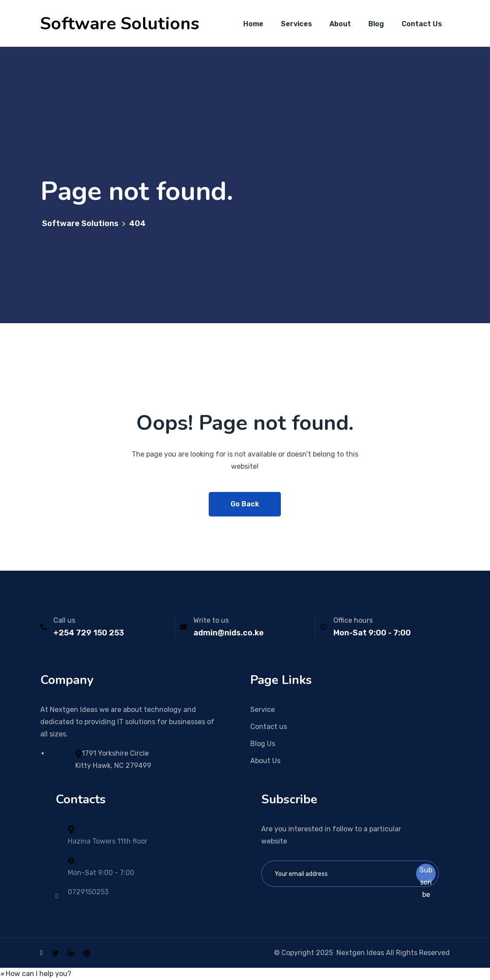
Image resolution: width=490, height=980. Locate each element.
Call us (64, 620)
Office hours (353, 620)
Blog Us (263, 744)
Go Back (245, 504)
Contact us (269, 727)
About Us (265, 761)
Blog (376, 24)
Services (296, 24)
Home (253, 24)
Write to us (211, 620)
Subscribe (426, 875)
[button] (36, 974)
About (340, 24)
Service (262, 710)
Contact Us (422, 24)
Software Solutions (120, 24)
